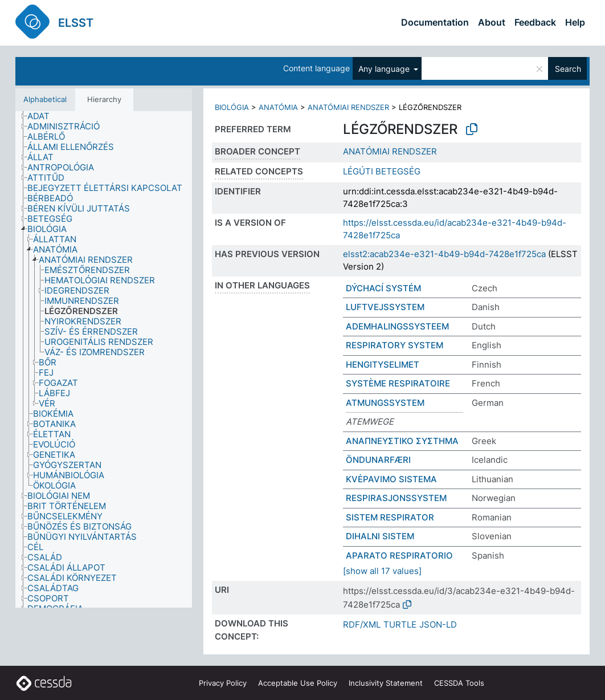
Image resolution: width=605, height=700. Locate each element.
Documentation (435, 22)
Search (568, 69)
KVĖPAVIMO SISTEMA (391, 479)
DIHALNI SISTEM (380, 536)
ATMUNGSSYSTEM (385, 403)
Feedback (535, 22)
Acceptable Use (298, 683)
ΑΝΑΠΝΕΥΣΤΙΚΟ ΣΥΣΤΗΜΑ (402, 441)
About (492, 22)
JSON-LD (438, 624)
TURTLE (400, 624)
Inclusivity (386, 683)
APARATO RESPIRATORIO (399, 555)
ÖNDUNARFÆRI (378, 460)
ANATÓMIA (278, 107)
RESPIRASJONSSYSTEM (396, 498)
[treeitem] (43, 116)
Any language (385, 69)
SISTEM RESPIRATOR (390, 517)
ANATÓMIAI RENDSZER (348, 107)
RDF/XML (362, 624)
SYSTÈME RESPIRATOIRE (398, 383)
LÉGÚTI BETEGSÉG (382, 171)
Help (575, 22)
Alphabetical (45, 99)
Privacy (223, 683)
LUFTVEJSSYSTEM (385, 307)
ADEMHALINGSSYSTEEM (397, 326)
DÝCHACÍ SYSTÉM (383, 288)
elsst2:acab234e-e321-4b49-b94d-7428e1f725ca (444, 254)
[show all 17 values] (382, 571)
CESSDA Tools (459, 683)
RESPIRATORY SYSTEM (395, 345)
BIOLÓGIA (232, 107)
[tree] (104, 360)
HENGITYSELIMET (383, 365)
